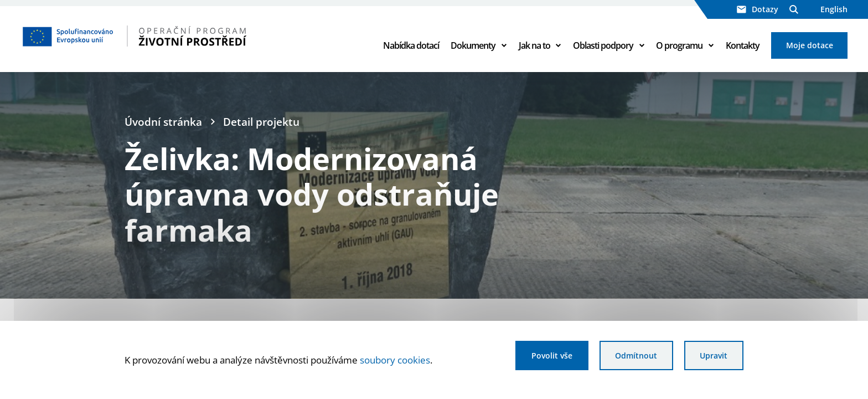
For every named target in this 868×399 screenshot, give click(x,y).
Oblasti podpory (603, 45)
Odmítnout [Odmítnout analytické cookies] (636, 355)
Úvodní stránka (163, 122)
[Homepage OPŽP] (182, 36)
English (834, 9)
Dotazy (758, 9)
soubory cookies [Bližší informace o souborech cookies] (395, 360)
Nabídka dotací (411, 45)
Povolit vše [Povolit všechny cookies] (552, 355)
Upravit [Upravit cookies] (714, 355)
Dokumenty (473, 45)
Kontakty (743, 45)
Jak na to (534, 45)
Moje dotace (810, 45)
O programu (679, 45)
